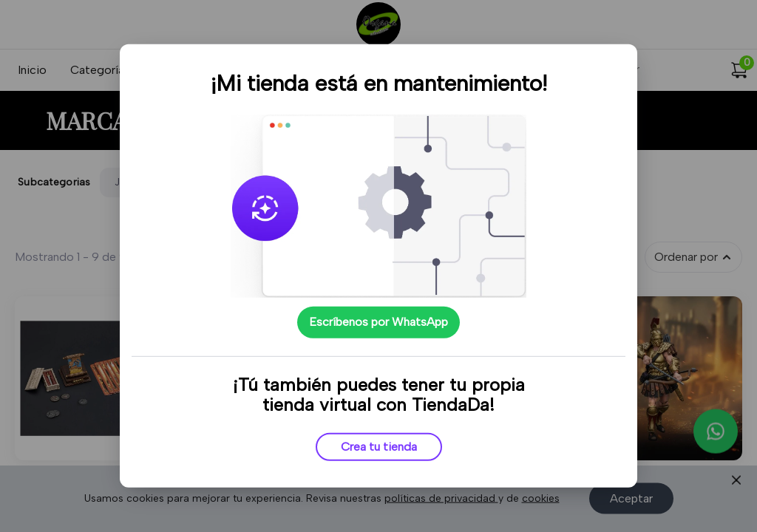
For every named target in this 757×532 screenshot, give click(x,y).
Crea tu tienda (379, 447)
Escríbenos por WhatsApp (378, 322)
